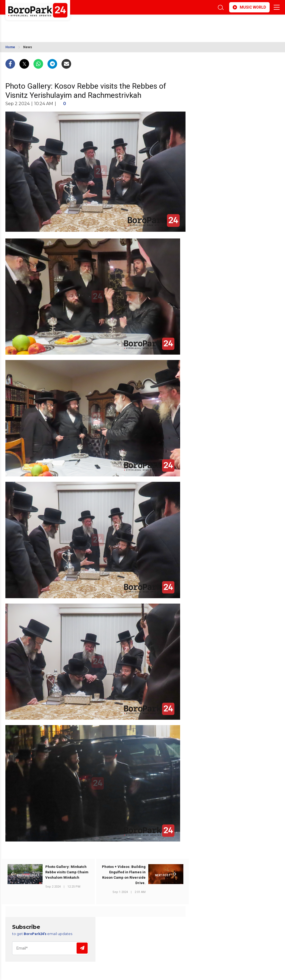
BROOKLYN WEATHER (53, 25)
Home (10, 47)
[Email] (50, 948)
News (28, 47)
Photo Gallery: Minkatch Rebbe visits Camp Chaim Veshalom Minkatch (67, 872)
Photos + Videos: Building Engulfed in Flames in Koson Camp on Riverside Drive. (124, 875)
